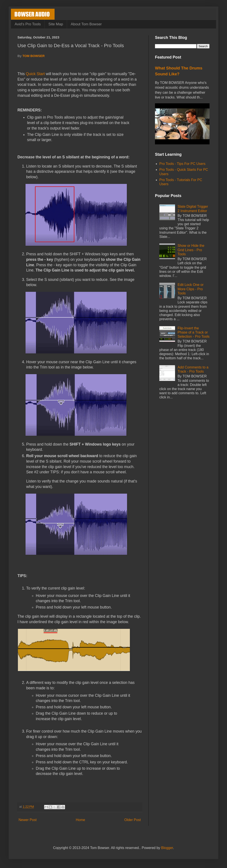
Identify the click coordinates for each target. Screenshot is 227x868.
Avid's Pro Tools (28, 24)
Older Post (132, 820)
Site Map (56, 24)
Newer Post (28, 820)
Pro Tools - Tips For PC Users (182, 164)
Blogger (167, 848)
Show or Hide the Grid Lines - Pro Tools (191, 250)
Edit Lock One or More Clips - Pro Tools (190, 289)
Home (80, 820)
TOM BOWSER (34, 56)
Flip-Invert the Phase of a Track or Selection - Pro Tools (193, 332)
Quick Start (35, 74)
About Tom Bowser (86, 24)
